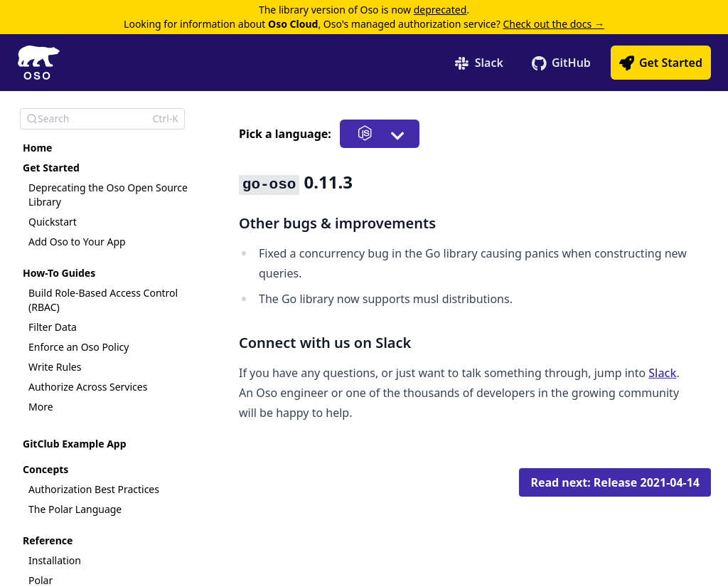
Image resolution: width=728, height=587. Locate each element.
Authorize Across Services (88, 387)
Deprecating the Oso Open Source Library (108, 195)
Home (37, 148)
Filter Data (53, 327)
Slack (662, 373)
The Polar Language (75, 509)
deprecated (440, 10)
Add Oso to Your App (77, 242)
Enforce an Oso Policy (79, 347)
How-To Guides (59, 273)
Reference (48, 540)
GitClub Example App (75, 444)
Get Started (51, 168)
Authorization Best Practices (94, 489)
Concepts (45, 469)
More (41, 407)
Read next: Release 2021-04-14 (615, 482)
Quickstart (53, 222)
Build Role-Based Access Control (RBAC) (103, 300)
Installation (55, 560)
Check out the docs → (553, 24)
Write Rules (55, 367)
